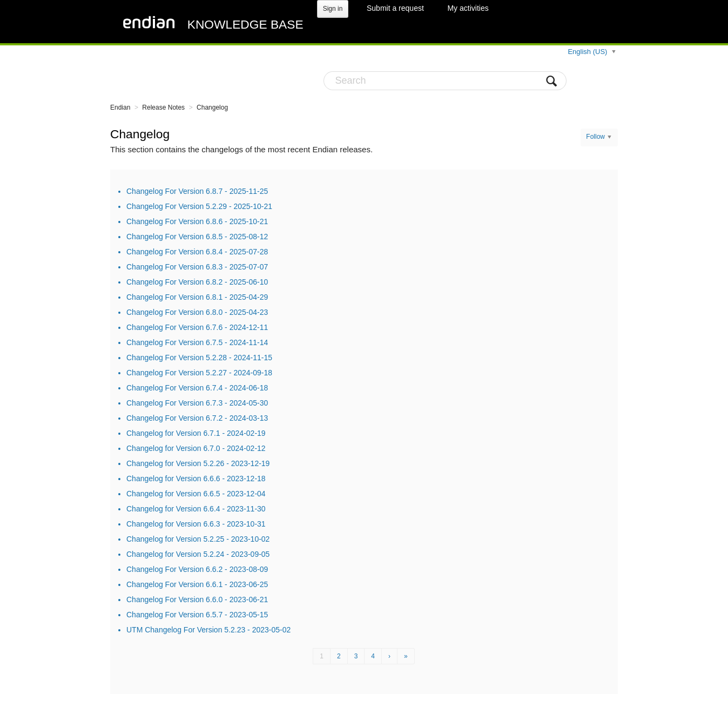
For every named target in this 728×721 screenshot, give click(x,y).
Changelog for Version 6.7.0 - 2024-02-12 (196, 448)
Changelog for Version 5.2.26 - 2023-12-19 (198, 463)
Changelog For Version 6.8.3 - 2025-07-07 (197, 267)
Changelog (212, 107)
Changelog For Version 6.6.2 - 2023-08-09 (197, 569)
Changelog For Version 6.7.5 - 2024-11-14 (197, 342)
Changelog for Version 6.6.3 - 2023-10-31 (196, 524)
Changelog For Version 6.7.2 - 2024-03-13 (197, 418)
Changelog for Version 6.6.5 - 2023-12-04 (196, 494)
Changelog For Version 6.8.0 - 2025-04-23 (197, 312)
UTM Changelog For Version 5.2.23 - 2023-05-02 (208, 630)
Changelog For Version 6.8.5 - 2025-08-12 (197, 237)
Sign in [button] (333, 9)
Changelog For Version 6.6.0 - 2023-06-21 (197, 599)
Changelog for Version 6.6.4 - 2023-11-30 (196, 509)
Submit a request (395, 8)
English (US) (588, 52)
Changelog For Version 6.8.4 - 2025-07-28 (197, 252)
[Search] (445, 81)
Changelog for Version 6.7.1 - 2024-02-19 (196, 433)
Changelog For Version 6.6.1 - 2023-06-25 (197, 584)
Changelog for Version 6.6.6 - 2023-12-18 (196, 479)
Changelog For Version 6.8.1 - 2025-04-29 (197, 297)
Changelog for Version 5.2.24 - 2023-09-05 (198, 554)
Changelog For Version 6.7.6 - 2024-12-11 (197, 327)
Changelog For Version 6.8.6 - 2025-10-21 (197, 221)
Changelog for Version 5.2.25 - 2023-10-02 (198, 539)
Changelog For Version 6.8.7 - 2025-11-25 (197, 191)
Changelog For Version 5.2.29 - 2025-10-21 (199, 206)
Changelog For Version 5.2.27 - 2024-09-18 (199, 373)
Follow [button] (595, 137)
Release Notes (163, 107)
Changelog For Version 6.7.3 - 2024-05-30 (197, 403)
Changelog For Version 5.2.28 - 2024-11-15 (199, 358)
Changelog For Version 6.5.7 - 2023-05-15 (197, 615)
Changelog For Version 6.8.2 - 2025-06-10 (197, 282)
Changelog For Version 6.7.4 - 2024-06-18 (197, 388)
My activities (468, 8)
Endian (120, 107)
